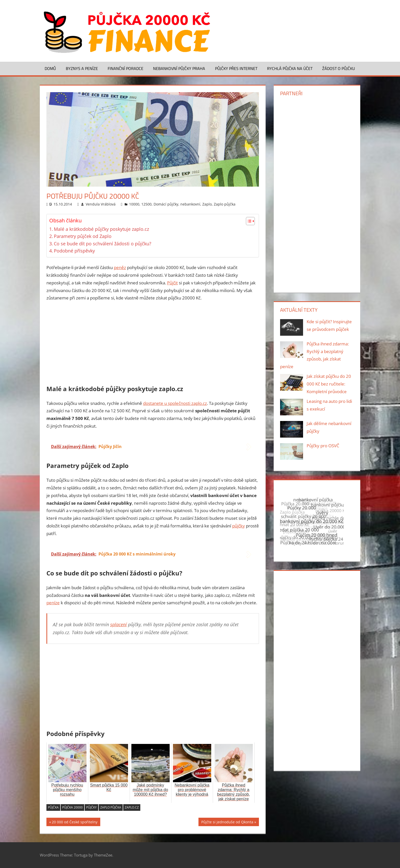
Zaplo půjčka (225, 204)
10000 (134, 204)
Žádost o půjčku (339, 68)
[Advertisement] (153, 344)
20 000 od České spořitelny (75, 823)
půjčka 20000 (72, 807)
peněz (120, 267)
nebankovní (190, 204)
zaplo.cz (132, 807)
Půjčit (172, 283)
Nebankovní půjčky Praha (179, 68)
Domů (50, 68)
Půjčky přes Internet (236, 68)
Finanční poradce (126, 68)
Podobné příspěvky (74, 251)
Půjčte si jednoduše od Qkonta (227, 823)
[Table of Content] (250, 221)
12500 (146, 204)
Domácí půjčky (166, 204)
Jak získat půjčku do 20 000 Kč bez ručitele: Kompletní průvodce (329, 384)
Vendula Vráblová (101, 204)
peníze (53, 603)
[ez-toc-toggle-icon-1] (248, 221)
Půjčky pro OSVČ (323, 446)
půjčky (239, 526)
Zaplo (207, 204)
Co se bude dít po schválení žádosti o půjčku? (103, 244)
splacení (118, 624)
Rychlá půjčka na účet (290, 68)
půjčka (53, 807)
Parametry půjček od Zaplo (83, 236)
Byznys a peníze (82, 68)
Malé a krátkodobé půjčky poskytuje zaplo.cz (101, 229)
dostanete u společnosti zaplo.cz (175, 403)
